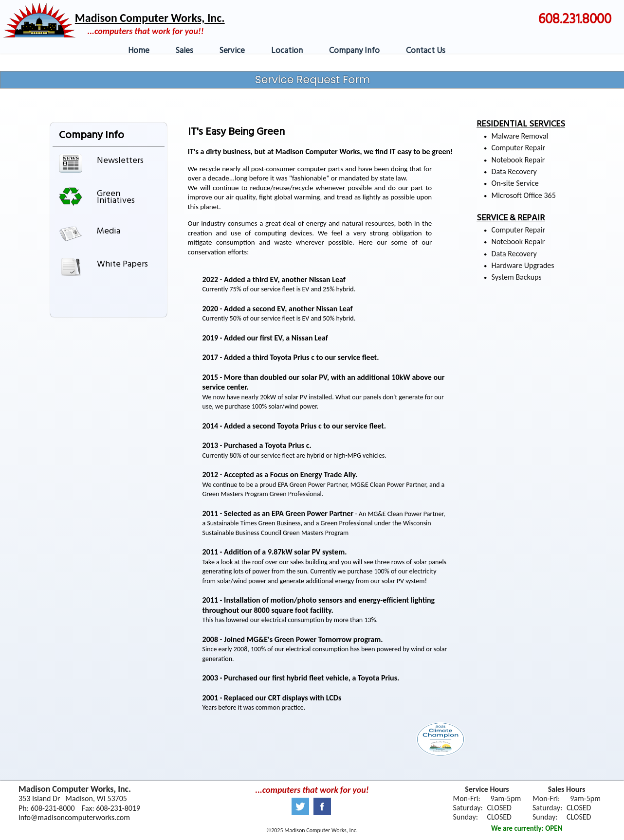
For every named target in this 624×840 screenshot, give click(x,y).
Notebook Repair (518, 160)
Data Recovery (514, 171)
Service (232, 51)
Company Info (354, 51)
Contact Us (426, 51)
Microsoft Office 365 (524, 195)
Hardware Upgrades (523, 265)
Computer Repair (519, 148)
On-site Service (515, 183)
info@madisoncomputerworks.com (74, 817)
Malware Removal (520, 136)
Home (139, 51)
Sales (184, 51)
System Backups (517, 277)
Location (287, 51)
